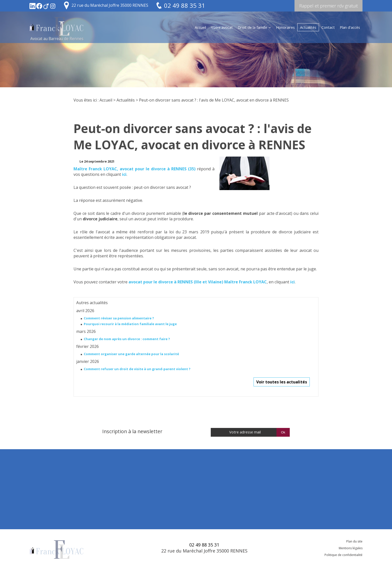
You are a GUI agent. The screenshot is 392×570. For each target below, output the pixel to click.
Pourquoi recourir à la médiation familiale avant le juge (130, 324)
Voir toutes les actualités (282, 382)
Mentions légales (351, 548)
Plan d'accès (350, 27)
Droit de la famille (252, 27)
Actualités (308, 27)
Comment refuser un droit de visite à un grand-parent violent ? (137, 369)
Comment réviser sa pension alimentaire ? (119, 318)
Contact (328, 27)
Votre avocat (222, 27)
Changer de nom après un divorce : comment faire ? (127, 339)
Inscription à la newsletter (132, 431)
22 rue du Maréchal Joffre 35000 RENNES (110, 5)
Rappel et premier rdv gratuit (328, 6)
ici (124, 174)
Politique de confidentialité (343, 555)
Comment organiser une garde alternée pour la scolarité (131, 354)
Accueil (200, 27)
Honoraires (285, 27)
